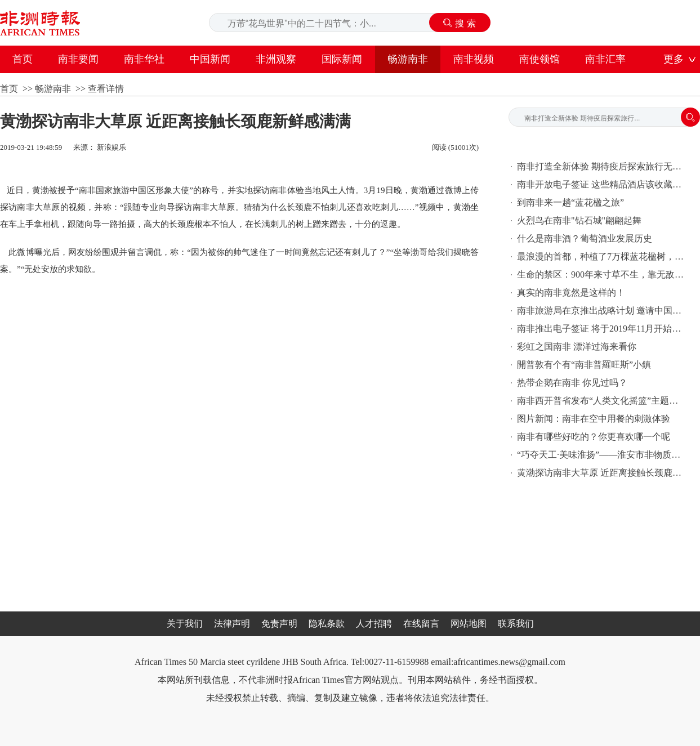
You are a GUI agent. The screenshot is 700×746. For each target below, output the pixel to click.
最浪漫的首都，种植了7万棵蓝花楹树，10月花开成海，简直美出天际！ (601, 256)
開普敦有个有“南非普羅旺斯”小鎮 (584, 365)
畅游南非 (408, 59)
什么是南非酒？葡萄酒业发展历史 (585, 238)
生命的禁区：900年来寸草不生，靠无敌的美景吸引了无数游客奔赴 (601, 274)
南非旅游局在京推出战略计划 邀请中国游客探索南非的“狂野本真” (601, 311)
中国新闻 (210, 59)
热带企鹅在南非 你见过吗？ (572, 383)
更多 (674, 59)
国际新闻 (342, 59)
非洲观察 (276, 59)
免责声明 (279, 624)
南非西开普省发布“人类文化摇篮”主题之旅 (601, 401)
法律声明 (232, 624)
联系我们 (516, 624)
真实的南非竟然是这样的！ (571, 292)
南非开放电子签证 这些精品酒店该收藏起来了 (601, 184)
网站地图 (469, 624)
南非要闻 (78, 59)
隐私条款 (327, 624)
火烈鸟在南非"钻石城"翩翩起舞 (579, 220)
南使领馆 (540, 59)
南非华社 (144, 59)
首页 (23, 59)
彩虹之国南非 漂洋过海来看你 (577, 347)
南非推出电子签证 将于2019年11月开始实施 (601, 329)
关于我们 (185, 624)
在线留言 (421, 624)
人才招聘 (374, 624)
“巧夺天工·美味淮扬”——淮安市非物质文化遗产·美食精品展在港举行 (601, 455)
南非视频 (474, 59)
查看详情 (106, 89)
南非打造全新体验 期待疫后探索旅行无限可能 (601, 166)
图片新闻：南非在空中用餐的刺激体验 (594, 419)
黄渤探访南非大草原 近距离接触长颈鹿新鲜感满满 (601, 473)
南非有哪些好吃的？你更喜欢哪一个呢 (594, 437)
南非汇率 (605, 59)
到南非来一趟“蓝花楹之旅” (570, 202)
